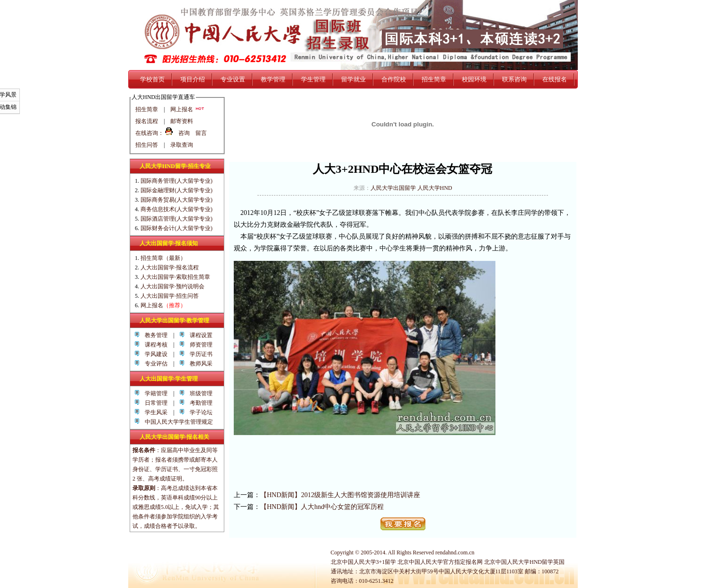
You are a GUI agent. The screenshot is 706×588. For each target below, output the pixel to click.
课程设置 (198, 335)
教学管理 (273, 79)
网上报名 (188, 109)
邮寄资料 (182, 121)
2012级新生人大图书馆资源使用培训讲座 (361, 495)
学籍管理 (153, 393)
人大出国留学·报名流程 (170, 267)
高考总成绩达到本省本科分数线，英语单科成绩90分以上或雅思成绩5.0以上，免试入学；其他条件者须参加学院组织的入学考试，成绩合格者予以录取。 (176, 507)
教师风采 (198, 364)
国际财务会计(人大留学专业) (176, 228)
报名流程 (147, 121)
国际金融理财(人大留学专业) (176, 190)
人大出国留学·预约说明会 (172, 286)
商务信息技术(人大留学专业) (176, 209)
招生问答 (147, 145)
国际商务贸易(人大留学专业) (176, 200)
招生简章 (434, 79)
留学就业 (353, 79)
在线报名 (555, 79)
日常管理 (153, 403)
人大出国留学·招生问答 (170, 296)
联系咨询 (514, 79)
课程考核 (153, 345)
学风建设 (153, 354)
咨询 (184, 133)
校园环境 (474, 79)
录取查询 (182, 145)
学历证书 (198, 354)
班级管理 (198, 393)
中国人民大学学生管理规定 (179, 422)
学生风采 (153, 412)
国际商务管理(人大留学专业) (176, 181)
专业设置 (233, 79)
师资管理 (198, 345)
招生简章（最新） (163, 258)
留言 (201, 133)
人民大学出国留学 (393, 188)
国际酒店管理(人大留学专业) (176, 219)
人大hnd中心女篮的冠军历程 (342, 507)
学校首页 (152, 79)
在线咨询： (150, 133)
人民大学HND (435, 188)
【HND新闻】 (281, 495)
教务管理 (153, 335)
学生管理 (313, 79)
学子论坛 (198, 412)
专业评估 (153, 364)
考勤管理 (198, 403)
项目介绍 (193, 79)
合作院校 (394, 79)
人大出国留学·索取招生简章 (175, 277)
